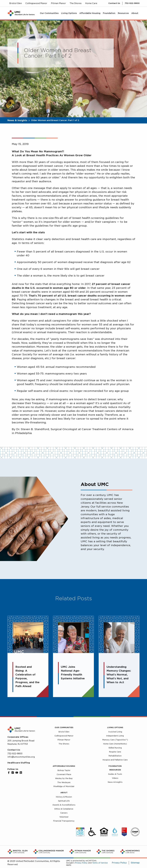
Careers (64, 813)
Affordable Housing (64, 766)
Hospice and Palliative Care (115, 760)
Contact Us (114, 3)
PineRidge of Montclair (64, 786)
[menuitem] (49, 13)
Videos (115, 778)
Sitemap (135, 863)
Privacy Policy (81, 863)
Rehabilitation (115, 756)
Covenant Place (64, 774)
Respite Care (115, 752)
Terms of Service (100, 863)
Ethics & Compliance (64, 809)
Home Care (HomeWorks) (115, 744)
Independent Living (115, 736)
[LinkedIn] (21, 773)
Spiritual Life (64, 801)
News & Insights (17, 120)
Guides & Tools (115, 774)
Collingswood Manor (64, 736)
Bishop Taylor (64, 770)
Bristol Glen (64, 732)
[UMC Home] (21, 13)
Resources (115, 770)
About (64, 793)
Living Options (115, 727)
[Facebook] (9, 773)
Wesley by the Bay (64, 778)
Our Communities (64, 727)
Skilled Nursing (115, 748)
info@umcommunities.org (21, 757)
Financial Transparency (64, 821)
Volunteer (64, 817)
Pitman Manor (64, 740)
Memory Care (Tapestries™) (115, 740)
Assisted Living (115, 732)
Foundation (115, 766)
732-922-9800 (132, 3)
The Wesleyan (64, 782)
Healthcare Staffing (19, 763)
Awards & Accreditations (64, 805)
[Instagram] (13, 773)
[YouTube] (17, 773)
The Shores (64, 744)
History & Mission (64, 797)
